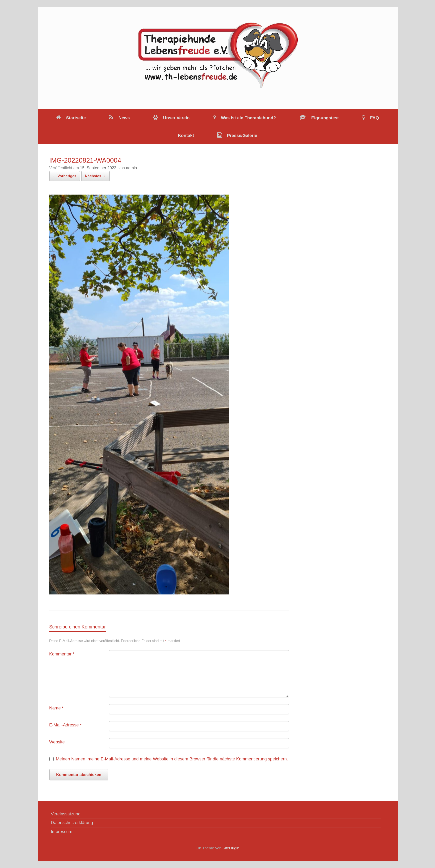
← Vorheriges (65, 176)
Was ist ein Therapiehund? (244, 118)
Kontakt (186, 135)
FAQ (370, 118)
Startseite (71, 118)
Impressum (62, 832)
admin (131, 168)
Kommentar (62, 654)
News (119, 118)
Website (57, 742)
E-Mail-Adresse (66, 725)
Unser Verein (171, 118)
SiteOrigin (231, 848)
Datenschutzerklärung (72, 823)
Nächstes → (95, 176)
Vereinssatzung (66, 814)
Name (56, 708)
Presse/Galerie (237, 135)
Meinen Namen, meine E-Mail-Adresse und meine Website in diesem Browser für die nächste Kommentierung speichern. (172, 759)
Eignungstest (319, 118)
